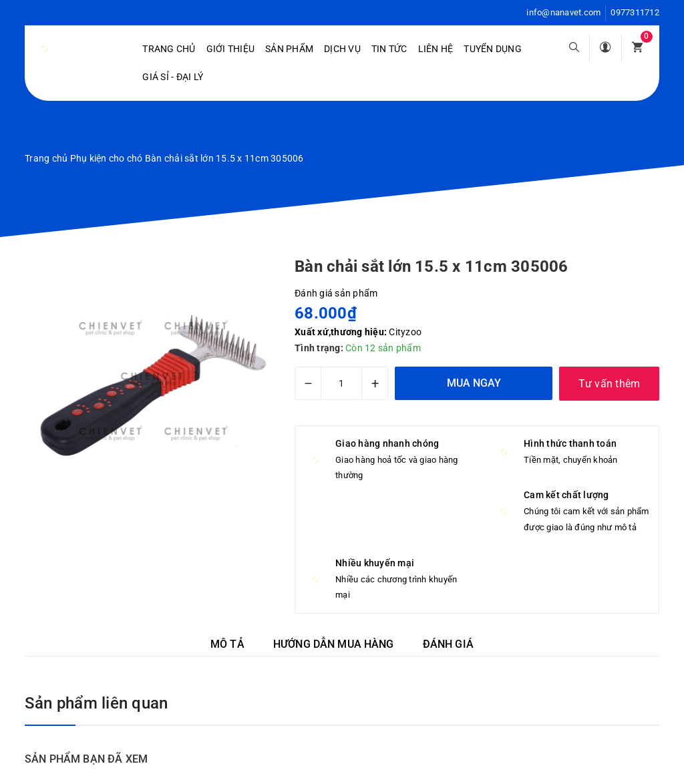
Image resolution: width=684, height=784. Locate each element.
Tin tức (389, 49)
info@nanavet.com (563, 12)
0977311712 (635, 12)
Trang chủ (169, 49)
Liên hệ (436, 49)
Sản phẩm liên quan (96, 703)
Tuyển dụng (493, 49)
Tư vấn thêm (610, 384)
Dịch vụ (342, 49)
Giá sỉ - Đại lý (173, 77)
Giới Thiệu (231, 49)
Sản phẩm (289, 49)
